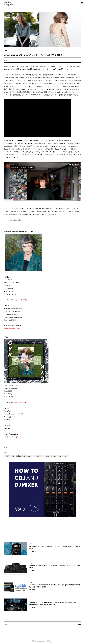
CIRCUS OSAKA (63, 456)
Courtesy (54, 456)
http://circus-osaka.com (12, 329)
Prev (6, 624)
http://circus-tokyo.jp (11, 437)
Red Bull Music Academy (24, 456)
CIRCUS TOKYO (9, 456)
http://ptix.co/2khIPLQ (19, 402)
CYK (47, 456)
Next (79, 624)
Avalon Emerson (39, 456)
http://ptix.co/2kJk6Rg (20, 300)
